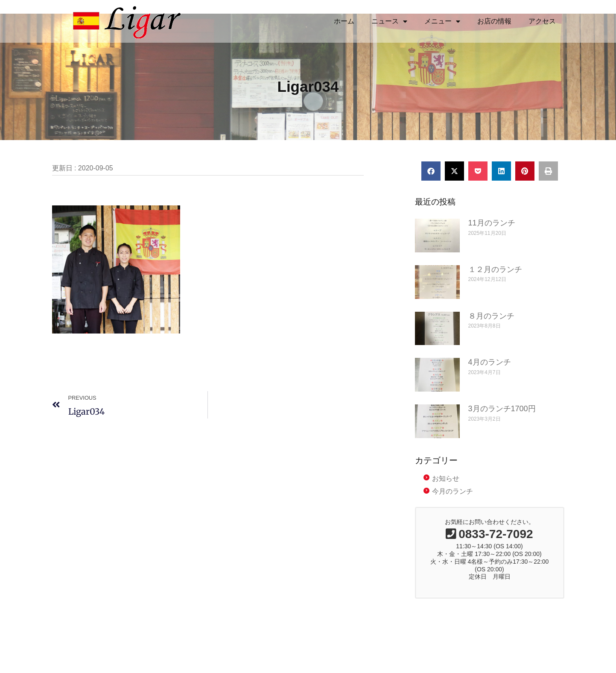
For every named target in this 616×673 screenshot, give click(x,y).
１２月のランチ (495, 269)
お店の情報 (494, 21)
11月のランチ (492, 223)
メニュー (442, 21)
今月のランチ (453, 491)
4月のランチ (490, 362)
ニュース (389, 21)
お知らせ (446, 478)
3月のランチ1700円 (502, 409)
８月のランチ (491, 316)
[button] (431, 171)
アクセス (542, 21)
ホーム (344, 21)
